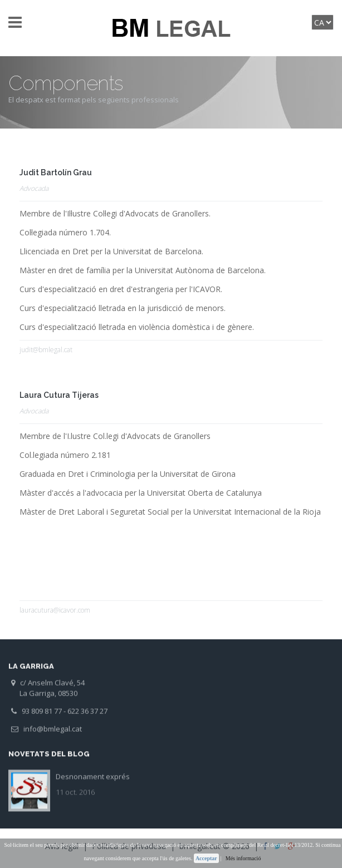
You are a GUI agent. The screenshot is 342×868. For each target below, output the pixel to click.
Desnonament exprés (93, 772)
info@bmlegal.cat (47, 733)
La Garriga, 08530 (44, 698)
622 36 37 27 (87, 716)
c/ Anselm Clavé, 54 (48, 687)
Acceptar (206, 858)
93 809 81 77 (36, 716)
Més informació (243, 858)
